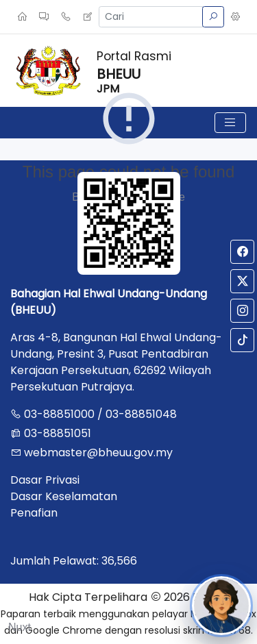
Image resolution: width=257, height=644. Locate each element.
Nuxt (20, 627)
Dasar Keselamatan (64, 496)
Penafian (34, 513)
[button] (235, 17)
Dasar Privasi (45, 480)
